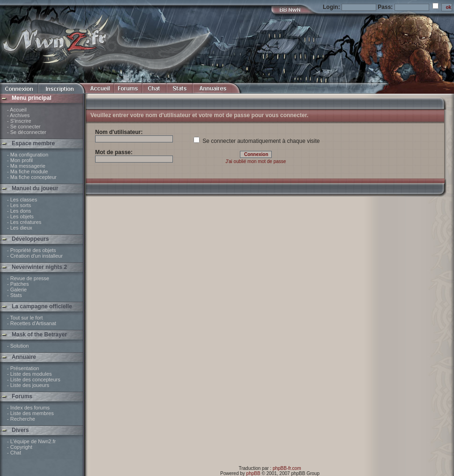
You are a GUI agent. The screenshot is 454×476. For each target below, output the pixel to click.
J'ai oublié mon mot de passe (256, 161)
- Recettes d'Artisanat (32, 323)
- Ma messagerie (26, 166)
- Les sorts (19, 205)
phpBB (253, 473)
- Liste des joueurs (28, 385)
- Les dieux (20, 228)
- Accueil (17, 110)
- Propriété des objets (32, 250)
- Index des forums (28, 408)
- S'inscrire (19, 121)
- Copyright (20, 447)
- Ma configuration (28, 155)
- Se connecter (24, 126)
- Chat (14, 453)
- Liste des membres (30, 413)
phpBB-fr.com (287, 468)
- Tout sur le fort (25, 318)
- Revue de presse (28, 278)
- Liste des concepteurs (34, 379)
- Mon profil (20, 160)
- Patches (18, 284)
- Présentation (23, 368)
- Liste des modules (29, 374)
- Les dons (19, 211)
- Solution (18, 346)
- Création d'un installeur (35, 256)
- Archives (18, 115)
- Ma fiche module (27, 171)
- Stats (15, 295)
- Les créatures (24, 222)
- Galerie (17, 290)
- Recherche (21, 419)
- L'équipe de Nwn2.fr (31, 441)
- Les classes (22, 200)
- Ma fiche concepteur (32, 177)
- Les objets (20, 216)
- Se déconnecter (27, 132)
